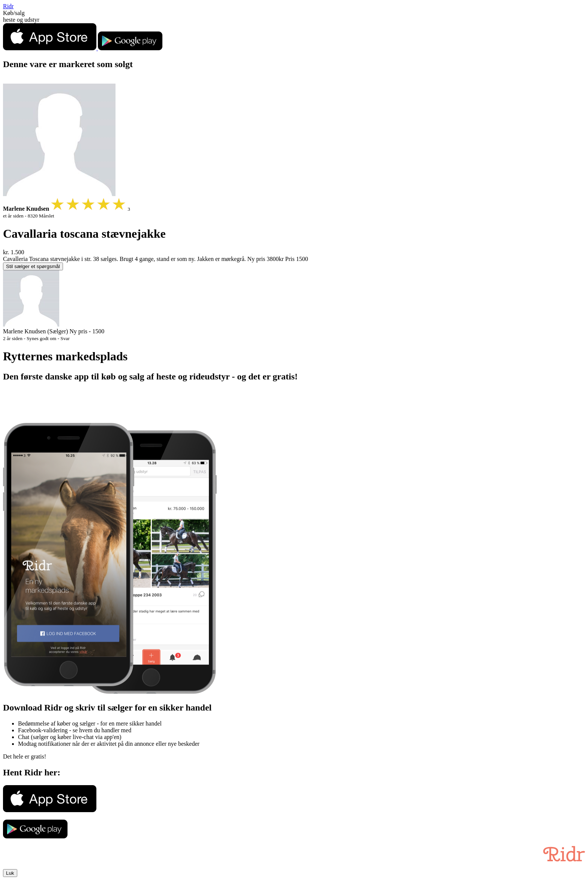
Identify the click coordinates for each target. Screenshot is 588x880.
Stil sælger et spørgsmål (33, 266)
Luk (10, 873)
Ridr (8, 6)
